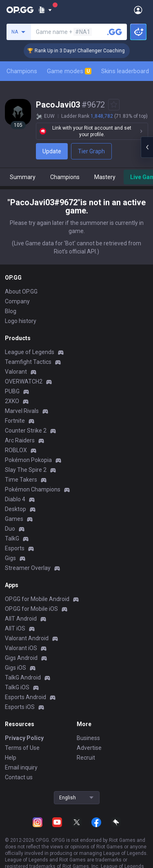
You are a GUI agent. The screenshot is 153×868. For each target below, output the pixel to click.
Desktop (16, 509)
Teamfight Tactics (28, 362)
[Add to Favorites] (114, 105)
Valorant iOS (21, 648)
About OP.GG (21, 292)
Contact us (19, 777)
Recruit (86, 758)
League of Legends (30, 352)
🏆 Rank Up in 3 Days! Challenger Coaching (83, 51)
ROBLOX (16, 450)
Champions (22, 71)
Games (14, 519)
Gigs (10, 558)
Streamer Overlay (28, 568)
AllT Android (21, 619)
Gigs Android (21, 658)
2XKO (12, 401)
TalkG (12, 538)
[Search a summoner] (115, 32)
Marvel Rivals (22, 411)
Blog (11, 311)
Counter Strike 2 (26, 431)
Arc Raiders (20, 440)
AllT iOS (15, 628)
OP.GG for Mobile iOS (31, 609)
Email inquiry (21, 767)
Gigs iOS (16, 668)
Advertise (89, 748)
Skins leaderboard (125, 71)
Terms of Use (22, 748)
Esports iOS (20, 707)
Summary (23, 177)
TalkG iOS (17, 687)
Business (88, 738)
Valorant (16, 372)
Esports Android (25, 697)
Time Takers (21, 480)
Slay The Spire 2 (26, 470)
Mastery (105, 177)
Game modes (69, 71)
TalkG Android (23, 677)
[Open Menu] (138, 10)
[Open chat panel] (147, 147)
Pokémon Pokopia (28, 460)
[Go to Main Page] (20, 10)
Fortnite (15, 421)
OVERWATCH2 (24, 381)
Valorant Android (27, 638)
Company (17, 301)
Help (11, 758)
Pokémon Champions (33, 489)
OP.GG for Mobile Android (37, 599)
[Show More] (45, 10)
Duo (10, 529)
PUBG (12, 391)
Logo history (21, 321)
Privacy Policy (24, 738)
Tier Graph (91, 151)
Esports (15, 548)
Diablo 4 (15, 499)
